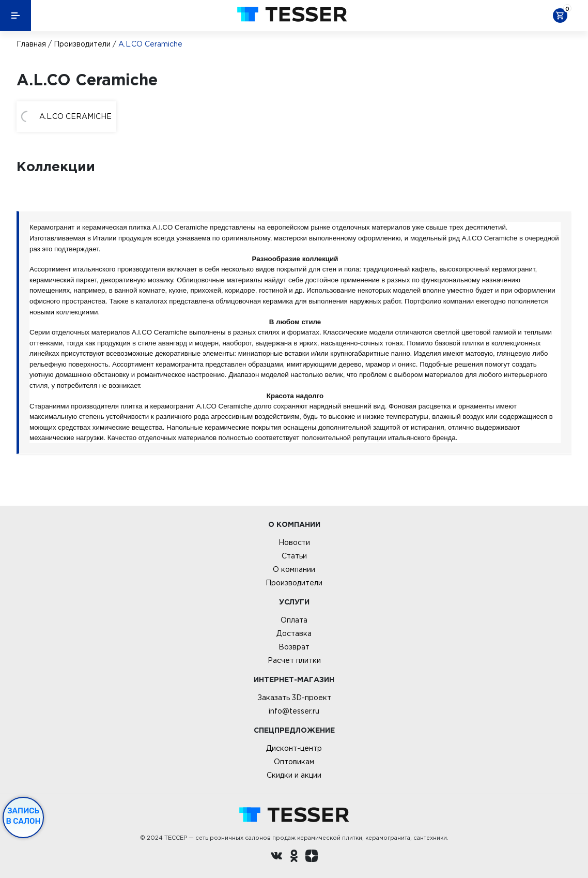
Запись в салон (24, 816)
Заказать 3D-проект (294, 698)
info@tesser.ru (294, 711)
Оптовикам (294, 762)
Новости (294, 542)
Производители (82, 44)
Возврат (294, 647)
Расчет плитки (294, 660)
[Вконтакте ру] (276, 857)
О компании (294, 569)
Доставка (294, 633)
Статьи (294, 556)
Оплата (294, 620)
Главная (31, 44)
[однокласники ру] (294, 857)
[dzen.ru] (312, 857)
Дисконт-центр (294, 748)
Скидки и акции (294, 775)
